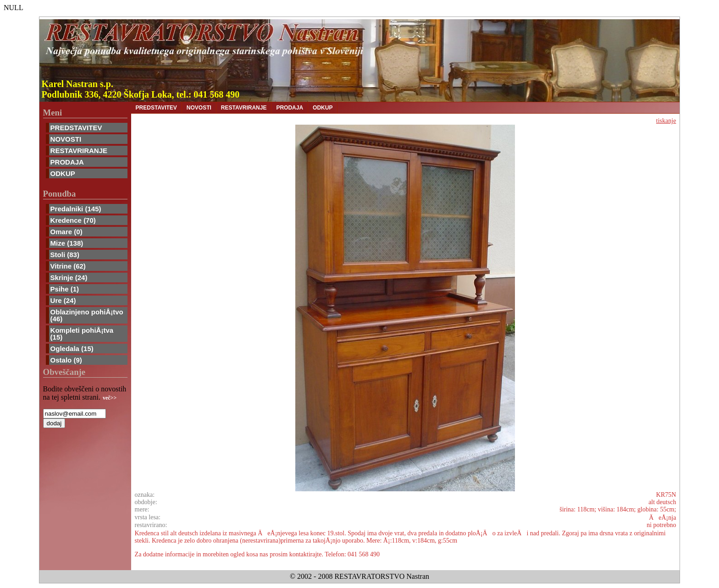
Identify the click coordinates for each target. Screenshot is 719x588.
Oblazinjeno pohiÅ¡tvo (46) (87, 315)
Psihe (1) (65, 289)
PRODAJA (67, 162)
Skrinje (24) (69, 278)
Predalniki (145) (76, 209)
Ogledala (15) (72, 349)
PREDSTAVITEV (76, 128)
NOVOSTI (66, 139)
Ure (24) (63, 300)
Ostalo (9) (66, 360)
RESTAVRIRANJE (79, 151)
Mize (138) (67, 243)
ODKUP (63, 173)
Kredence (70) (73, 220)
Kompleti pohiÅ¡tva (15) (82, 334)
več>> (110, 398)
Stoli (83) (65, 255)
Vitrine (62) (68, 266)
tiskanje (666, 121)
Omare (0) (66, 232)
